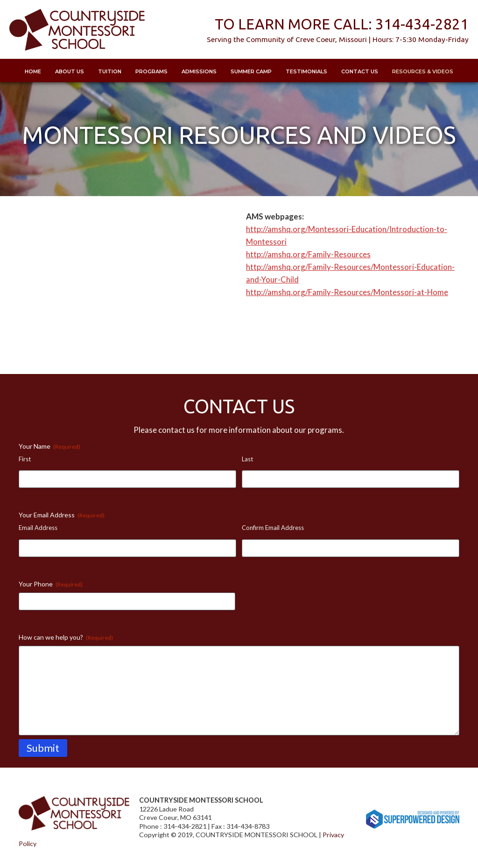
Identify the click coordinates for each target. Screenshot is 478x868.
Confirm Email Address (273, 528)
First (25, 459)
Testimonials (306, 71)
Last (247, 459)
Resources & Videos (423, 71)
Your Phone (51, 584)
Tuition (110, 71)
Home (33, 71)
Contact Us (360, 71)
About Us (70, 71)
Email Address (38, 528)
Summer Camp (251, 71)
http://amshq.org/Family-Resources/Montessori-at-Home (347, 292)
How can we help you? (66, 637)
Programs (151, 71)
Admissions (199, 71)
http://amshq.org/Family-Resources (308, 254)
